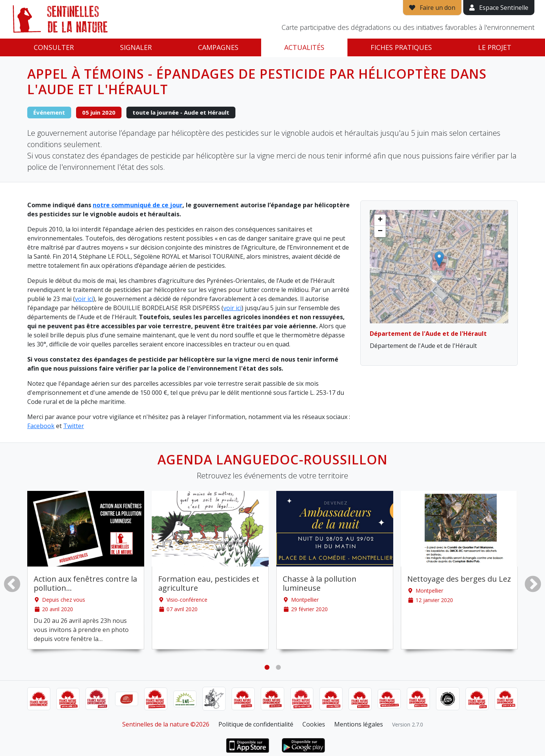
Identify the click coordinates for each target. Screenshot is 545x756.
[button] (439, 259)
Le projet (495, 47)
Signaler (136, 47)
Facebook (41, 426)
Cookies (314, 724)
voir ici (84, 299)
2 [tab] (278, 668)
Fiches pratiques (401, 47)
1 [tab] (267, 668)
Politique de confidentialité (256, 724)
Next (533, 584)
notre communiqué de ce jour (138, 205)
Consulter (54, 47)
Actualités (304, 47)
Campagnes (218, 47)
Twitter (74, 426)
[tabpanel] (86, 570)
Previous (12, 584)
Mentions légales (359, 724)
